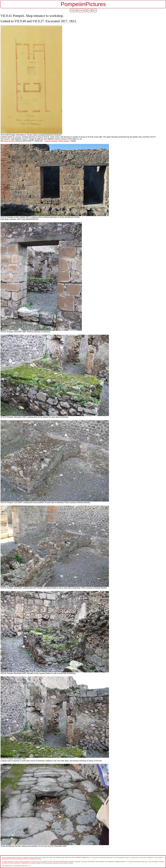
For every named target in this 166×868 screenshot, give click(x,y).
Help (94, 10)
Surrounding (82, 10)
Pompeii (73, 10)
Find (89, 10)
